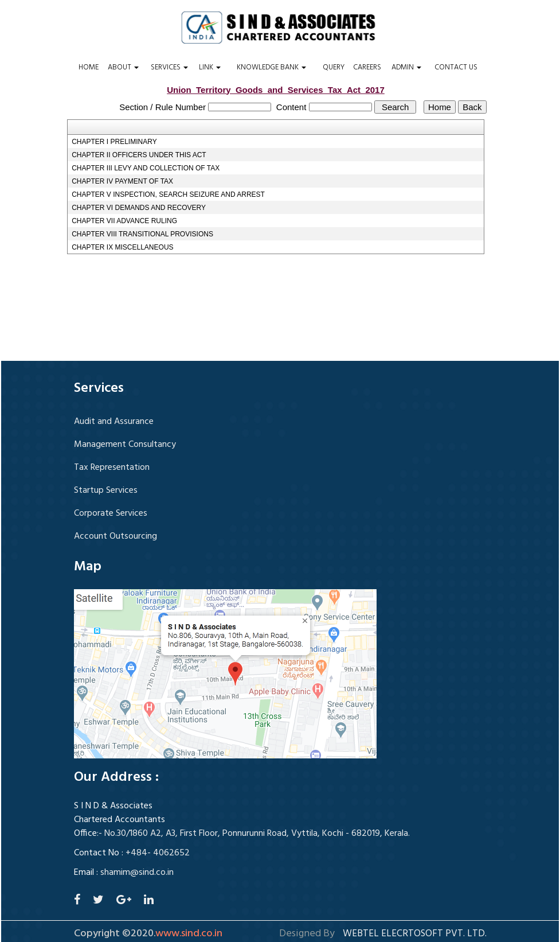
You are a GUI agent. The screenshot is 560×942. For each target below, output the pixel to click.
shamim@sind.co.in (137, 873)
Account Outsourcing (115, 536)
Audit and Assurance (114, 422)
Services (169, 68)
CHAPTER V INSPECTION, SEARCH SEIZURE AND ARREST (168, 194)
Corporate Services (111, 513)
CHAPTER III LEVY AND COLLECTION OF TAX (146, 168)
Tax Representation (112, 468)
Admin (406, 68)
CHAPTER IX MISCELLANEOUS (122, 247)
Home (89, 68)
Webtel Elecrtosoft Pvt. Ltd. (415, 934)
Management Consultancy (125, 445)
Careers (367, 68)
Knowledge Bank (271, 68)
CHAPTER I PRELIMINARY (114, 142)
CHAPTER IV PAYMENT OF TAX (122, 181)
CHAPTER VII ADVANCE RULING (124, 221)
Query (334, 68)
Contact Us (456, 68)
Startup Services (106, 491)
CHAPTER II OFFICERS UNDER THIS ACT (139, 155)
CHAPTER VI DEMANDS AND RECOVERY (139, 208)
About (123, 68)
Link (210, 68)
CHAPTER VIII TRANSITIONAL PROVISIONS (142, 234)
